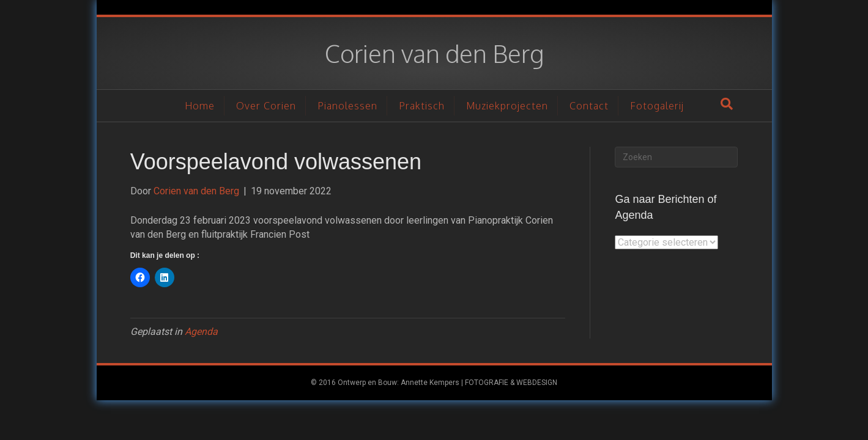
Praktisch (422, 106)
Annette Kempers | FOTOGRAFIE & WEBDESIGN (479, 383)
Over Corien (266, 106)
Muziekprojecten (507, 106)
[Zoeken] (727, 104)
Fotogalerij (657, 106)
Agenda (201, 332)
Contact (589, 106)
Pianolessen (347, 106)
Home (200, 106)
